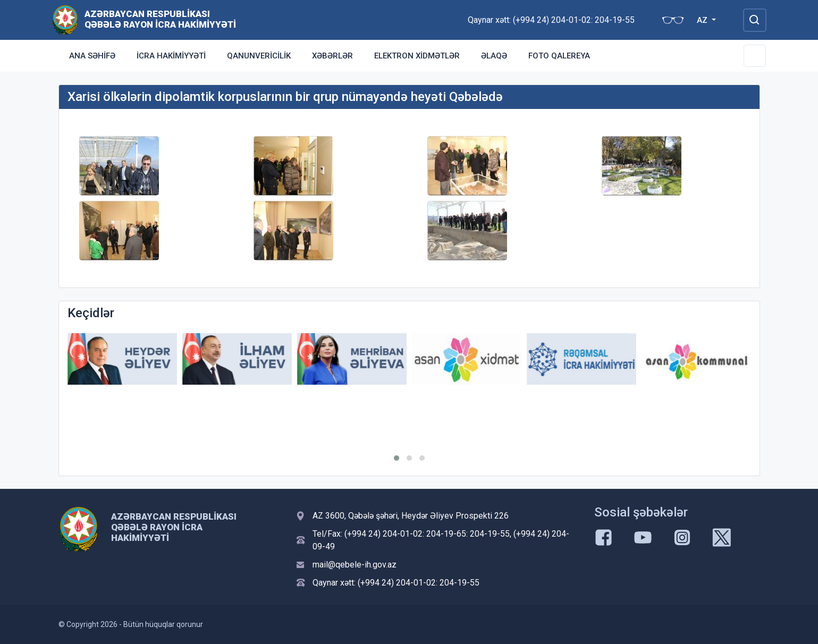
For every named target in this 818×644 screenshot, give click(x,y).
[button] (397, 458)
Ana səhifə (92, 56)
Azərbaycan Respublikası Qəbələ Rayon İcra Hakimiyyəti (160, 19)
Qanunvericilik (259, 56)
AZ (703, 20)
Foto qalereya (559, 56)
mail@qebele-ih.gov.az (355, 565)
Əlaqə (494, 56)
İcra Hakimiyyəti (171, 56)
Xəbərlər (332, 56)
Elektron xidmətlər (417, 56)
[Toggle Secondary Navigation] (755, 56)
